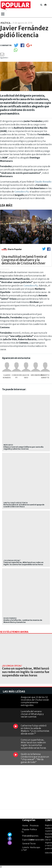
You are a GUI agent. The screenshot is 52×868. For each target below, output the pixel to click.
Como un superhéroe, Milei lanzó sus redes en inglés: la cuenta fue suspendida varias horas (23, 563)
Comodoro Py (22, 192)
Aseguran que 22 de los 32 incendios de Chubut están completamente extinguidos (35, 701)
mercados (8, 445)
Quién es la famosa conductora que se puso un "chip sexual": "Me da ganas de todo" (35, 758)
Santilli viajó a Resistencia (16, 503)
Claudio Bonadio (43, 182)
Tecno (33, 844)
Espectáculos (28, 840)
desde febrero (10, 618)
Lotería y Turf (25, 849)
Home (25, 826)
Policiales (26, 836)
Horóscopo (35, 847)
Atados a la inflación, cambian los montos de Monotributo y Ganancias (23, 621)
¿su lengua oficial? (12, 560)
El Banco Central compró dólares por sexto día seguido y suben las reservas (23, 448)
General (26, 844)
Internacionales (37, 840)
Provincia (34, 826)
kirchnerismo (36, 375)
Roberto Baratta (45, 376)
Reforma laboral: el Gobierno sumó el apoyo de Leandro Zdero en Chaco (24, 506)
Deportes (34, 836)
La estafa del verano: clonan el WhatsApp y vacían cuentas (32, 714)
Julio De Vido (26, 376)
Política (33, 829)
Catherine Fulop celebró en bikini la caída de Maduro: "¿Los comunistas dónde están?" (35, 730)
